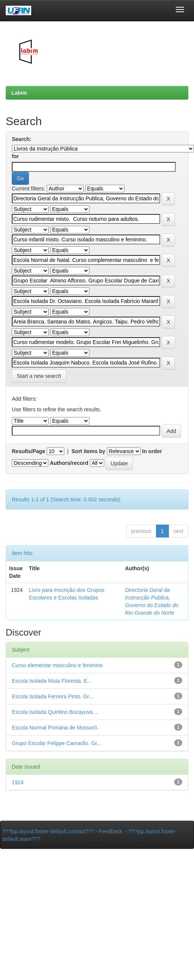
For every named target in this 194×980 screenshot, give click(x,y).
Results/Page (29, 451)
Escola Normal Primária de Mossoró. (55, 728)
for (15, 156)
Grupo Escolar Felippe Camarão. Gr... (56, 743)
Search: (21, 139)
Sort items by (88, 451)
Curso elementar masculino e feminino (57, 665)
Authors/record (69, 463)
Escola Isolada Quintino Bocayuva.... (55, 712)
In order (152, 451)
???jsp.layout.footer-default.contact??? (48, 831)
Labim (19, 93)
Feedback (111, 831)
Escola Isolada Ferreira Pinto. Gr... (52, 696)
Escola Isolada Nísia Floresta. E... (52, 681)
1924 (18, 782)
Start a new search (39, 376)
